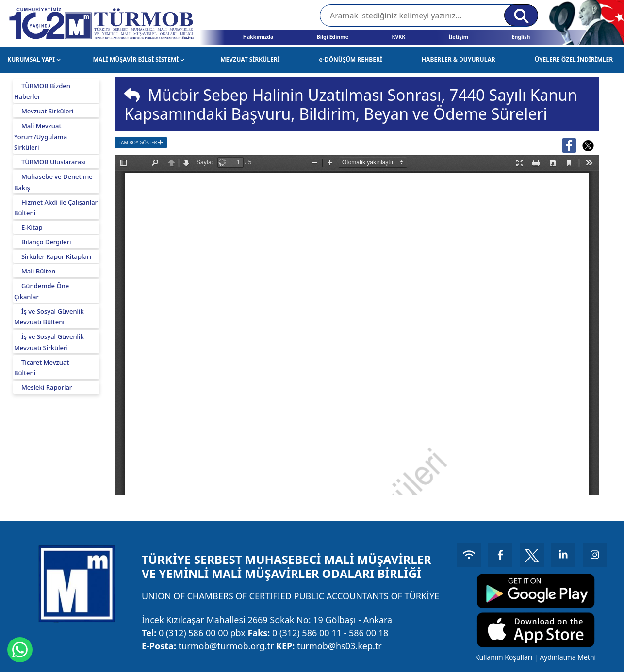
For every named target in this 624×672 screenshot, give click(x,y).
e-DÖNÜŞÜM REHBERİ (351, 59)
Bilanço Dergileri (46, 242)
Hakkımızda (258, 37)
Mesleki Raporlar (47, 387)
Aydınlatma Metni (568, 657)
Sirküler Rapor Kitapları (56, 256)
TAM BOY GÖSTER (141, 142)
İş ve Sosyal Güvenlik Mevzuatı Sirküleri (49, 342)
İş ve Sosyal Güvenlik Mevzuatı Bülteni (49, 317)
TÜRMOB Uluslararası (54, 162)
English (521, 37)
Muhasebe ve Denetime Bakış (53, 182)
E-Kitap (32, 227)
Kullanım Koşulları (504, 657)
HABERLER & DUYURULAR (459, 59)
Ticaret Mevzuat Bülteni (41, 368)
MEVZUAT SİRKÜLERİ (250, 59)
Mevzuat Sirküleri (48, 111)
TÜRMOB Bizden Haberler (42, 91)
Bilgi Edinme (333, 37)
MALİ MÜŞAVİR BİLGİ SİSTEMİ (139, 59)
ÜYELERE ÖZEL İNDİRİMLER (574, 59)
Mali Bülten (39, 271)
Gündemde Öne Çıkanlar (41, 291)
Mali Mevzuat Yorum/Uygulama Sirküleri (41, 136)
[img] (132, 95)
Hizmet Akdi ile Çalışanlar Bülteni (56, 208)
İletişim (459, 37)
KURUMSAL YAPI (34, 59)
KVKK (398, 37)
